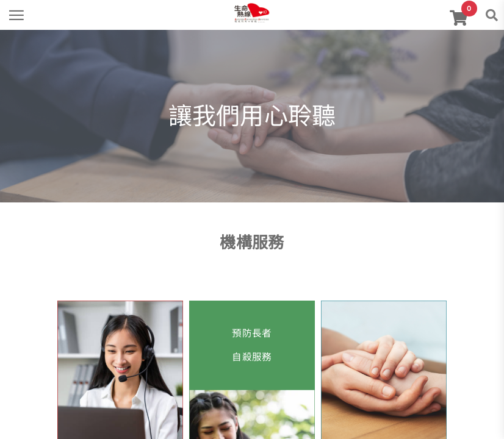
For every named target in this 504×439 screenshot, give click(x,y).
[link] (252, 12)
